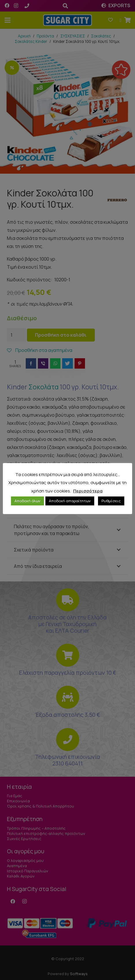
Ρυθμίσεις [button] (111, 501)
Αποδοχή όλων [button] (27, 501)
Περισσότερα (88, 491)
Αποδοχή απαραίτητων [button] (70, 501)
